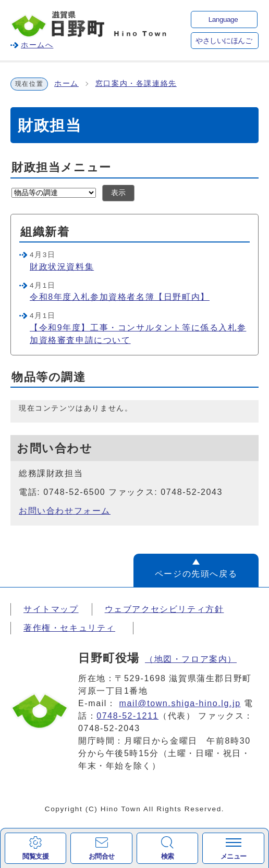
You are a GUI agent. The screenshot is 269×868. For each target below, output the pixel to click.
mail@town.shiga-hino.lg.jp (180, 703)
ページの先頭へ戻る (196, 574)
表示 (118, 193)
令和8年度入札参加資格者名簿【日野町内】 (120, 297)
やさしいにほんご (224, 41)
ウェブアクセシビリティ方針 (164, 609)
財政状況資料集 (62, 267)
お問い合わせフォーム (65, 511)
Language (223, 20)
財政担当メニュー (62, 167)
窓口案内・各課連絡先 (136, 84)
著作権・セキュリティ (69, 628)
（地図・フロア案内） (191, 659)
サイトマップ (51, 609)
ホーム (66, 84)
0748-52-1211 (127, 716)
